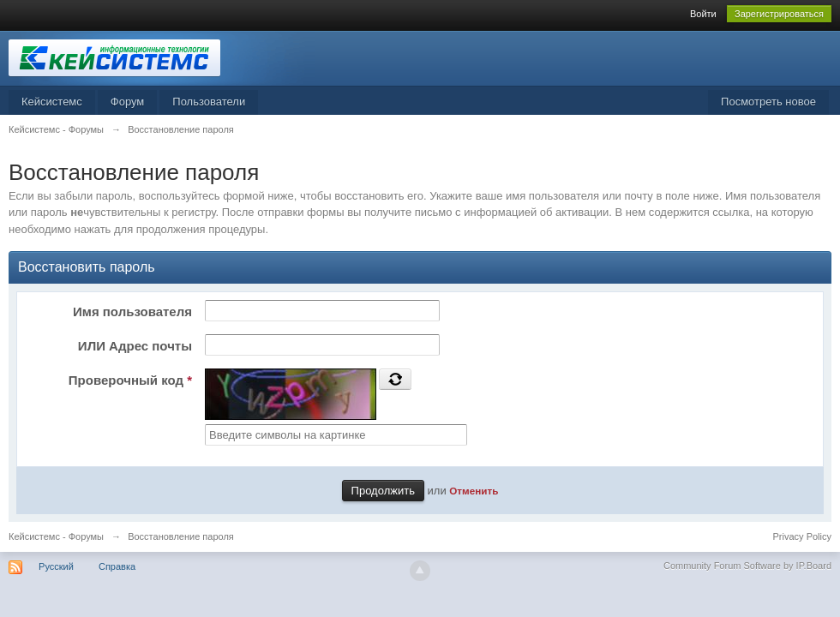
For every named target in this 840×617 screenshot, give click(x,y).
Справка (117, 566)
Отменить (474, 491)
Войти (703, 14)
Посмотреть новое (768, 102)
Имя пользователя (132, 311)
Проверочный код (130, 380)
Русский (56, 566)
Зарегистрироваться (779, 14)
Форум (128, 102)
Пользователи (209, 102)
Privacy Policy (802, 536)
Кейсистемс (52, 102)
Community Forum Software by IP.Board (747, 566)
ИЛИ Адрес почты (135, 346)
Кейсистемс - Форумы (56, 536)
